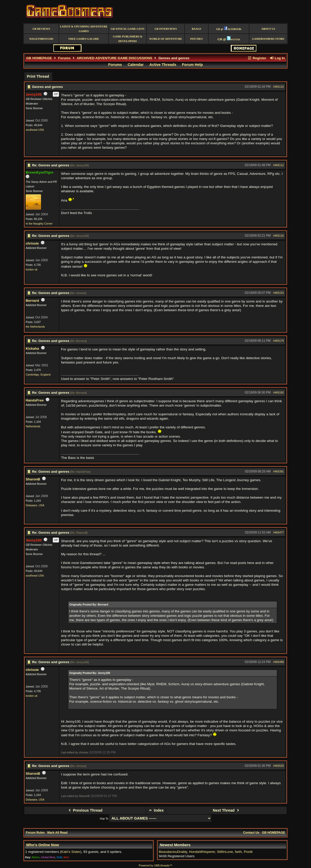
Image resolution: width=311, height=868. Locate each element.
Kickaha (32, 349)
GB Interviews (166, 29)
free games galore (84, 39)
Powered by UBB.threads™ (155, 865)
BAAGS (197, 29)
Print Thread (38, 76)
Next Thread (227, 810)
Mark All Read (57, 833)
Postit (248, 852)
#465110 (279, 87)
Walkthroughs (41, 39)
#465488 (279, 662)
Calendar (136, 65)
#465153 (279, 293)
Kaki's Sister (71, 852)
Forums (64, 58)
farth (238, 852)
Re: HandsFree (80, 472)
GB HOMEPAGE (39, 58)
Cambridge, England (38, 375)
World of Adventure (166, 39)
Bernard (32, 301)
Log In (277, 58)
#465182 (279, 392)
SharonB (33, 479)
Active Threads (163, 65)
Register (257, 58)
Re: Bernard (78, 341)
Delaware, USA (35, 505)
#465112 (279, 165)
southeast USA (35, 130)
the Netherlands (35, 327)
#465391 (279, 471)
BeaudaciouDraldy (173, 852)
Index (156, 810)
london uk (32, 269)
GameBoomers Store (268, 39)
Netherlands (33, 426)
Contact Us (251, 833)
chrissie (32, 243)
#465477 (279, 532)
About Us (268, 29)
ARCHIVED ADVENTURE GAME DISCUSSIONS (114, 58)
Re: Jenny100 (79, 165)
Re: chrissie (78, 293)
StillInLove (225, 852)
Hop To (104, 819)
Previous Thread (85, 810)
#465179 (279, 341)
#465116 (279, 236)
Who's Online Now (43, 845)
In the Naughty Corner (39, 224)
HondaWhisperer (202, 852)
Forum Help (192, 65)
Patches (197, 39)
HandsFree (35, 400)
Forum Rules (35, 833)
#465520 (279, 766)
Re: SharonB (79, 533)
